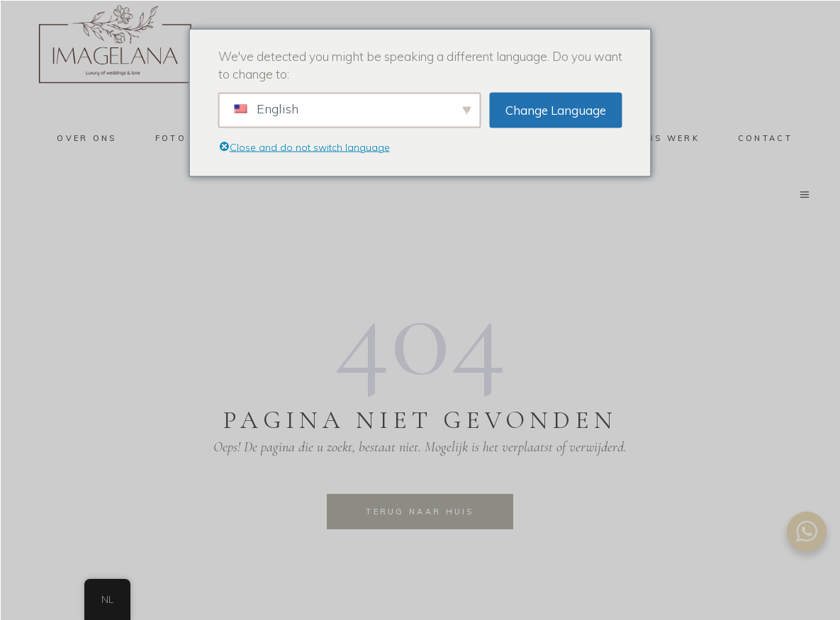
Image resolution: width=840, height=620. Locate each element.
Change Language (556, 110)
